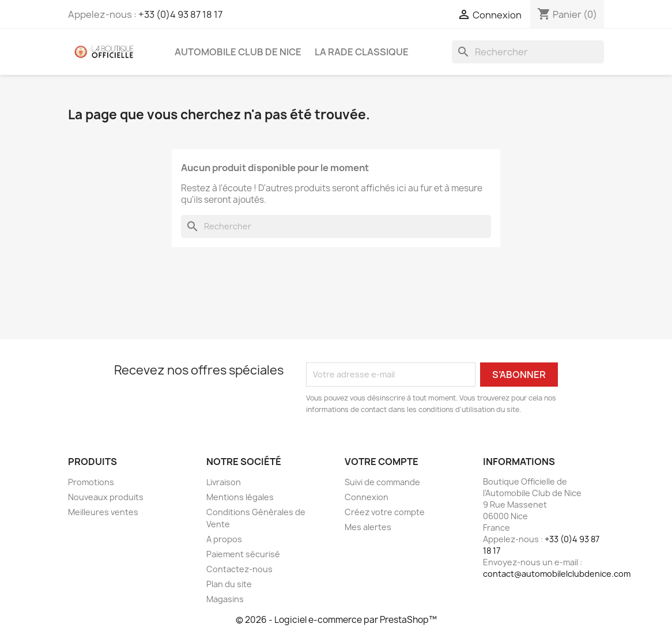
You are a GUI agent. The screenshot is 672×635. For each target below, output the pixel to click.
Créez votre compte (385, 512)
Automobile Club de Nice (238, 52)
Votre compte (382, 462)
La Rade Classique (362, 52)
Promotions (91, 482)
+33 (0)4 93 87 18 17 (180, 14)
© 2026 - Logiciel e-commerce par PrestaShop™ (336, 620)
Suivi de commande (382, 482)
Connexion (367, 497)
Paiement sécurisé (243, 554)
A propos (224, 539)
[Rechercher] (528, 52)
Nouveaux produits (106, 497)
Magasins (225, 599)
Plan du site (229, 584)
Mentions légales (240, 497)
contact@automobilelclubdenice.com (557, 574)
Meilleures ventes (103, 512)
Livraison (224, 482)
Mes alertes (368, 527)
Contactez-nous (239, 569)
